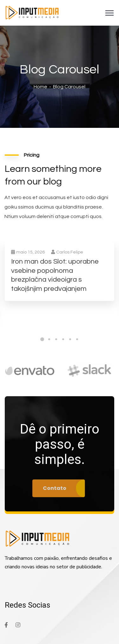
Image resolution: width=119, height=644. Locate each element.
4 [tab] (63, 339)
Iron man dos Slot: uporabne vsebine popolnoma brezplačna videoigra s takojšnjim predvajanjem (55, 275)
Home (40, 87)
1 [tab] (42, 339)
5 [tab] (70, 339)
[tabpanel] (60, 278)
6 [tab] (77, 339)
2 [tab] (49, 339)
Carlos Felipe (67, 252)
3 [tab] (56, 339)
